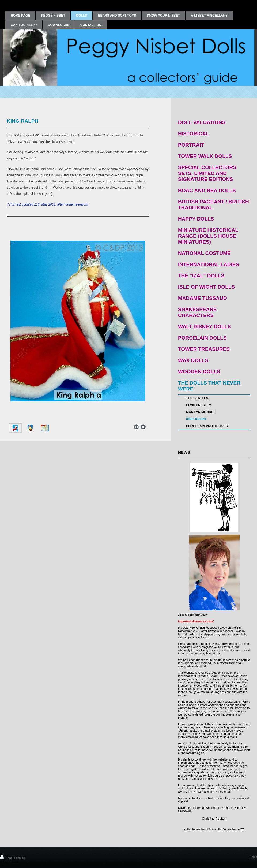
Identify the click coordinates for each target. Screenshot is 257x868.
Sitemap (20, 858)
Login (253, 857)
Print (6, 858)
